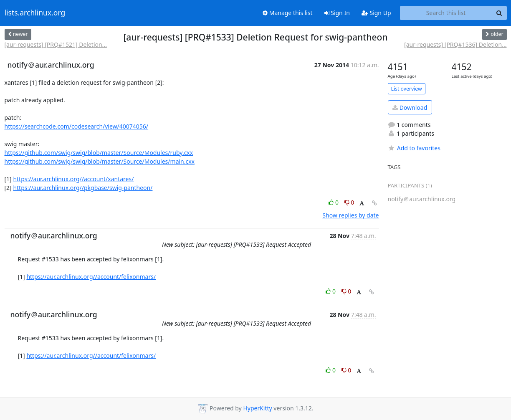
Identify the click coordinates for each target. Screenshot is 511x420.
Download (410, 108)
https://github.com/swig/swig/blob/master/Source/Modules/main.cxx (100, 161)
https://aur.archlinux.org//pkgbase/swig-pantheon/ (83, 188)
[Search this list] (446, 13)
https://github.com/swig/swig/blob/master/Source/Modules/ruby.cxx (99, 153)
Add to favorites (414, 148)
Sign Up (376, 13)
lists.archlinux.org (35, 13)
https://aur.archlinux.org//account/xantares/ (73, 179)
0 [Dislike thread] (349, 202)
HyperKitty (257, 408)
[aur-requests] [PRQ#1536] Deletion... (455, 44)
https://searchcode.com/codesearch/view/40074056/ (77, 126)
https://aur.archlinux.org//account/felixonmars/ (91, 277)
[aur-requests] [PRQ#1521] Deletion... (56, 44)
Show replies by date (350, 215)
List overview (407, 89)
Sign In (337, 13)
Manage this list (288, 13)
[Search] (499, 13)
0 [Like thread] (334, 202)
